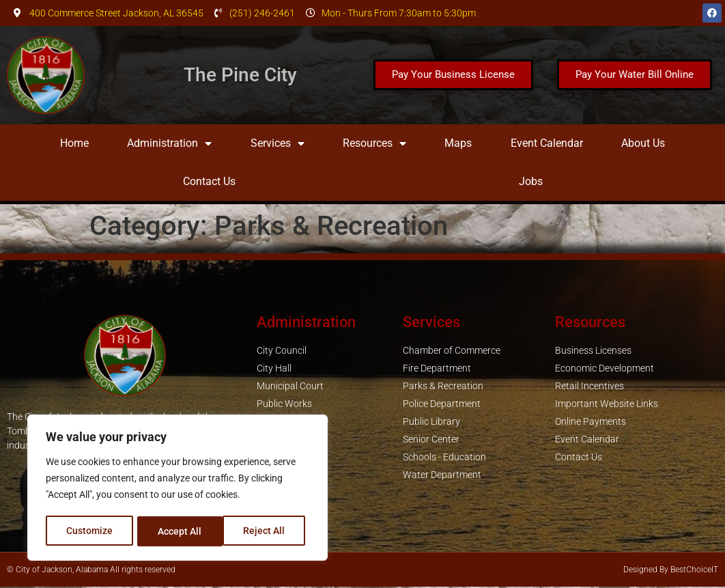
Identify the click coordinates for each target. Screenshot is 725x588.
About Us (643, 143)
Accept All (268, 531)
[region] (177, 489)
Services (278, 143)
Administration (169, 143)
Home (74, 143)
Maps (458, 143)
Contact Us (209, 181)
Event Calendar (547, 143)
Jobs (531, 181)
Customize (89, 531)
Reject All (179, 531)
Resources (374, 143)
